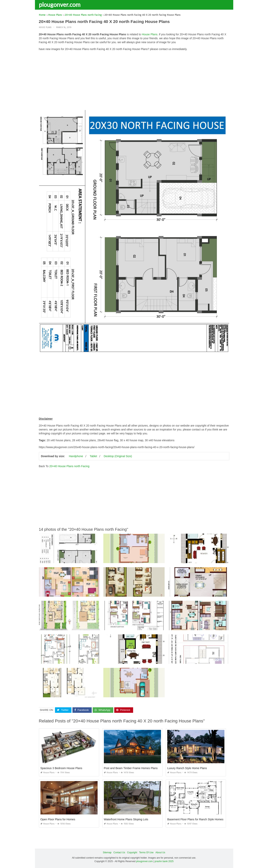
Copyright (132, 852)
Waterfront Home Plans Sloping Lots (126, 819)
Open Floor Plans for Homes (58, 819)
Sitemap (107, 852)
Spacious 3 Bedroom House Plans (61, 768)
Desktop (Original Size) (118, 456)
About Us (160, 852)
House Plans (45, 27)
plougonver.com (60, 5)
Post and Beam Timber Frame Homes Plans (131, 768)
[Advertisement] (134, 81)
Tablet (93, 456)
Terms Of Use (146, 852)
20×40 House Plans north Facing (69, 466)
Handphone (76, 456)
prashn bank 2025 (164, 861)
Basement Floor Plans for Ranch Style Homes (195, 819)
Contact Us (119, 852)
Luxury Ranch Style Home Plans (187, 768)
